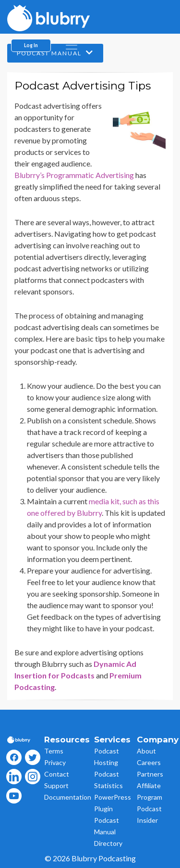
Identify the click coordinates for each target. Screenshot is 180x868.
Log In (31, 45)
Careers (149, 762)
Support (56, 785)
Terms (54, 751)
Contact (57, 774)
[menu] (72, 45)
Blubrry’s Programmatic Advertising (74, 175)
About (146, 751)
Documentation (68, 797)
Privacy (55, 762)
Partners (150, 774)
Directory (108, 843)
